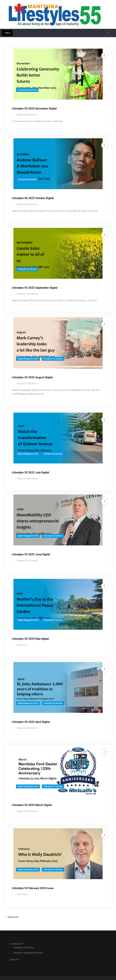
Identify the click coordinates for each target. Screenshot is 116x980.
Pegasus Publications (28, 115)
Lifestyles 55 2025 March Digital (32, 805)
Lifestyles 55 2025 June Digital (31, 554)
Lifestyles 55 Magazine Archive (28, 947)
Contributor (23, 895)
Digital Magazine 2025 (28, 359)
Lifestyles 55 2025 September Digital (35, 288)
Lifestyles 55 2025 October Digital (33, 198)
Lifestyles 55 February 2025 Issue (33, 889)
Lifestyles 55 (17, 938)
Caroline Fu (23, 644)
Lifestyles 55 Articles (23, 941)
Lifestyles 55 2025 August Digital (32, 377)
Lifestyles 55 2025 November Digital (34, 109)
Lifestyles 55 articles (27, 90)
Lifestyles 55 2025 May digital (30, 638)
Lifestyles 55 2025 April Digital (31, 722)
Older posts (13, 911)
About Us (15, 953)
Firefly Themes (76, 975)
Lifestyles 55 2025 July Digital (30, 471)
